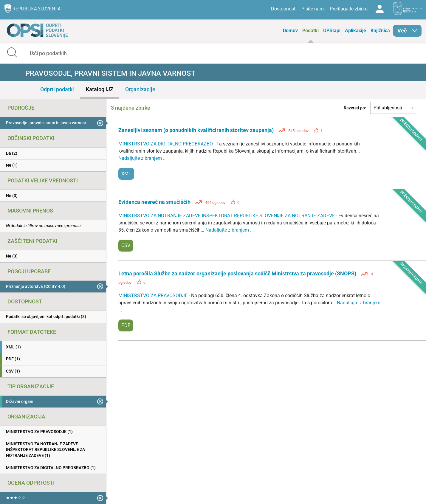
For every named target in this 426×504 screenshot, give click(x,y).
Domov (290, 31)
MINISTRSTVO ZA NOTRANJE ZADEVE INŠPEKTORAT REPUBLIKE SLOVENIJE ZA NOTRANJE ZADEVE (227, 216)
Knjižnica (380, 31)
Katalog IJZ (100, 89)
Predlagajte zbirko (349, 9)
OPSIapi (332, 31)
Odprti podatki (57, 89)
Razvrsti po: (355, 108)
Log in (379, 9)
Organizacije (140, 89)
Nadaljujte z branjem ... (142, 158)
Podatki (310, 31)
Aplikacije (355, 31)
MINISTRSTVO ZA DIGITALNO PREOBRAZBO (166, 144)
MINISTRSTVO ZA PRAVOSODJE (154, 296)
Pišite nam (313, 9)
